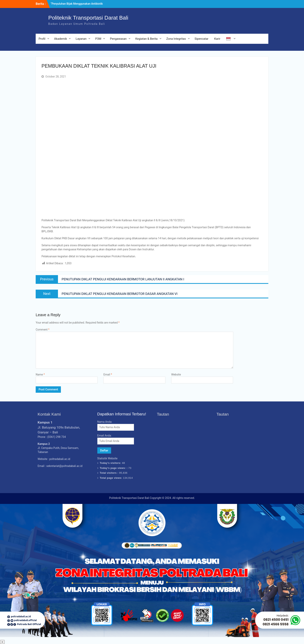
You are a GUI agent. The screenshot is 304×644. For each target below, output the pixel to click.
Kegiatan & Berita (146, 39)
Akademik (60, 39)
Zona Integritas (176, 39)
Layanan (81, 39)
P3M (98, 39)
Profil (42, 39)
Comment (43, 330)
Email (108, 375)
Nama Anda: (105, 422)
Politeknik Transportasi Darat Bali (88, 18)
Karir (217, 39)
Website (176, 375)
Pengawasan (118, 39)
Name (40, 375)
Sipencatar (202, 39)
